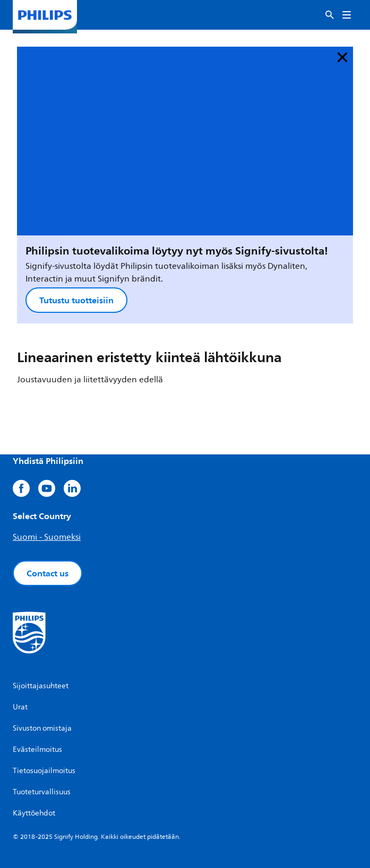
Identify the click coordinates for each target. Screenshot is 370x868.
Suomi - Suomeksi (47, 537)
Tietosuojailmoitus (44, 771)
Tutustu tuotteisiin (76, 300)
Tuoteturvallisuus (42, 792)
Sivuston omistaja (42, 728)
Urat (20, 707)
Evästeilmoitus (37, 749)
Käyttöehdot (34, 813)
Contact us (48, 573)
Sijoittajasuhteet (41, 686)
